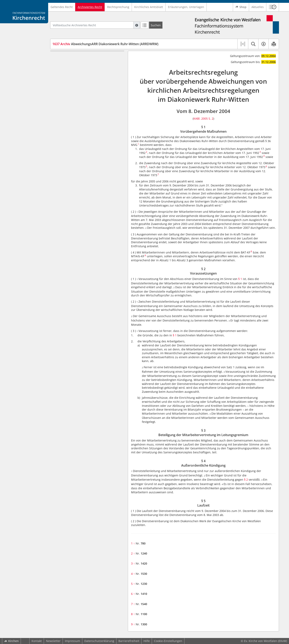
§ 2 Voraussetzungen (74, 63)
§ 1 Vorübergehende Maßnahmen (82, 57)
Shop (241, 7)
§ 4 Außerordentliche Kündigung (82, 79)
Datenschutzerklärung (99, 641)
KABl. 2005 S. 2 (203, 119)
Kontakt (37, 641)
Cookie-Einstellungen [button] (168, 641)
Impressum (72, 641)
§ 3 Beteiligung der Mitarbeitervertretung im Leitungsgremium (90, 71)
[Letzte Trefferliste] (144, 25)
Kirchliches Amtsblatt (149, 7)
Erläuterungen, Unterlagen (186, 7)
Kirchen (11, 641)
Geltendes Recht (62, 7)
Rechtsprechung (118, 7)
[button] (273, 7)
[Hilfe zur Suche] (137, 25)
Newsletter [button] (53, 641)
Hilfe (147, 641)
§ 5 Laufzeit (67, 85)
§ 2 (246, 480)
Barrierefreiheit (129, 641)
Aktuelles (258, 7)
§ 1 (240, 279)
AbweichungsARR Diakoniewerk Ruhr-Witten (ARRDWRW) (105, 44)
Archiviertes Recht (90, 7)
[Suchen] (156, 25)
